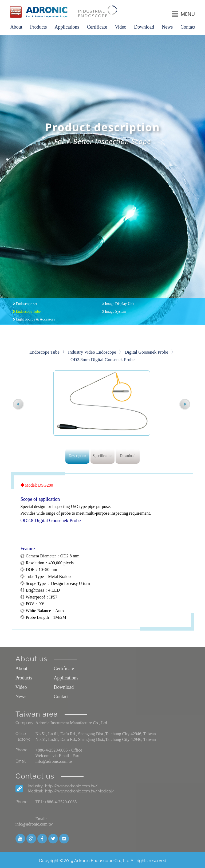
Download (144, 27)
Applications (67, 27)
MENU (183, 14)
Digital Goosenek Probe (146, 352)
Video (121, 27)
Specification (102, 456)
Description (77, 456)
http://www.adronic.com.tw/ (71, 786)
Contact (188, 27)
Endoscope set (26, 304)
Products (38, 27)
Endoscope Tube (28, 312)
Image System (116, 312)
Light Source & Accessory (36, 319)
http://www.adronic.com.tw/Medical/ (80, 791)
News (167, 27)
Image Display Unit (120, 304)
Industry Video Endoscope (92, 352)
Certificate (97, 27)
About (16, 27)
